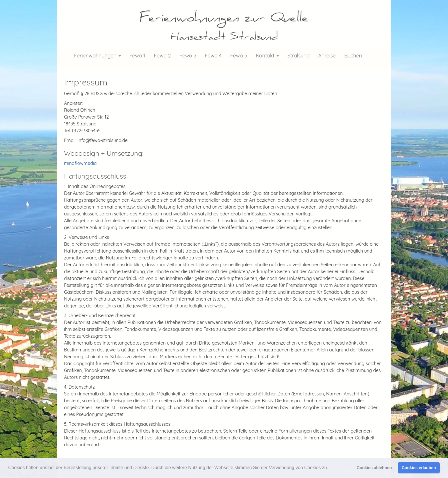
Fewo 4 (213, 56)
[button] (330, 468)
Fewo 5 (239, 56)
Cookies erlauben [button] (419, 468)
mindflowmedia (80, 163)
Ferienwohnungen (97, 56)
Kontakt (267, 56)
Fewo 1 (137, 56)
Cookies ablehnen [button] (374, 468)
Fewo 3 (188, 56)
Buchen (353, 56)
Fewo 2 (162, 56)
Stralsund (299, 56)
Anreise (327, 56)
